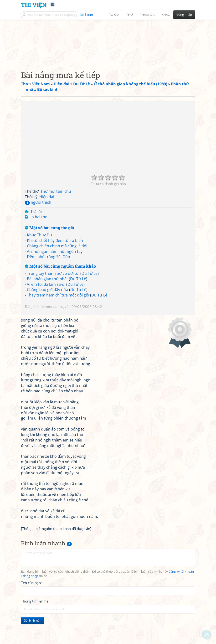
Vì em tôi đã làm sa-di (46, 314)
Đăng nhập (184, 15)
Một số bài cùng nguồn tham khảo (60, 296)
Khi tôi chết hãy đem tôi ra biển (55, 270)
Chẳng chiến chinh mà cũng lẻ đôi (57, 276)
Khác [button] (166, 15)
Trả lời (36, 241)
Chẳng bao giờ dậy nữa (48, 320)
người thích (38, 232)
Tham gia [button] (147, 15)
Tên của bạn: (31, 613)
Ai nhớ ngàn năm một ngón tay (55, 281)
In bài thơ (39, 247)
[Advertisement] (108, 56)
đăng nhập (31, 606)
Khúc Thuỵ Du (39, 265)
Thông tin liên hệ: (35, 631)
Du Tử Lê (90, 303)
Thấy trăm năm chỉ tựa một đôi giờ (58, 325)
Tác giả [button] (114, 15)
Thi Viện (34, 5)
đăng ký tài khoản (181, 602)
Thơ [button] (130, 15)
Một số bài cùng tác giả (49, 258)
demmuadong (52, 337)
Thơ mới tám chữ (56, 221)
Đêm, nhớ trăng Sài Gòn (49, 287)
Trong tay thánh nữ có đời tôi (53, 303)
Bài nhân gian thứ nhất (47, 309)
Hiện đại (47, 227)
